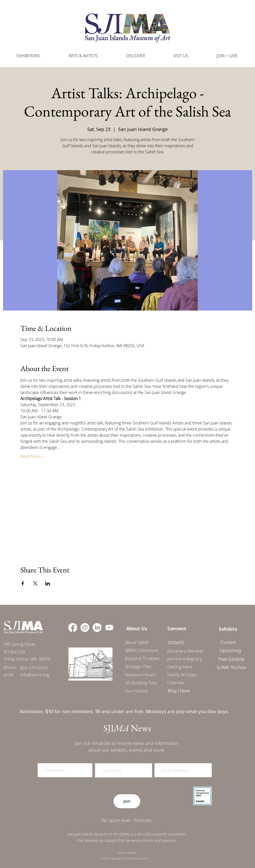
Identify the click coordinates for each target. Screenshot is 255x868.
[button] (83, 56)
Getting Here (180, 667)
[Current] (228, 642)
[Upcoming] (230, 651)
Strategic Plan (138, 666)
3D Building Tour (141, 683)
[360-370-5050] (34, 668)
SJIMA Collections (141, 650)
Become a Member (184, 651)
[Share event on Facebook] (23, 583)
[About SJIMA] (137, 642)
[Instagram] (85, 628)
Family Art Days (182, 675)
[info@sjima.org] (35, 675)
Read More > (32, 456)
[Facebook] (73, 628)
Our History (136, 691)
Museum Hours (140, 675)
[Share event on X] (35, 583)
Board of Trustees (142, 658)
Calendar (176, 682)
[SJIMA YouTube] (231, 667)
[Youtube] (109, 628)
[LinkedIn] (97, 628)
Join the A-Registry (184, 659)
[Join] (127, 801)
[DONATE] (176, 643)
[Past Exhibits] (231, 659)
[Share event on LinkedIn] (48, 583)
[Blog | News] (179, 691)
